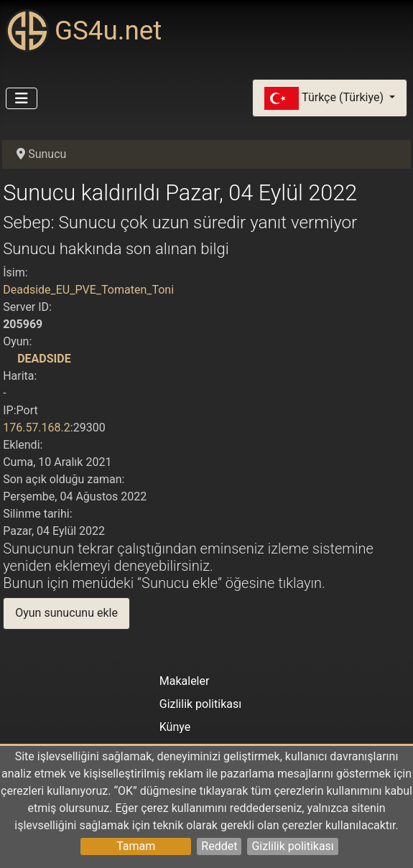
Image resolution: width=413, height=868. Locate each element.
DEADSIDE (44, 359)
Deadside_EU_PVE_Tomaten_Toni (88, 290)
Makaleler (185, 681)
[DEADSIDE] (9, 359)
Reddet (219, 846)
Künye (175, 727)
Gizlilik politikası (292, 846)
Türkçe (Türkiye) (325, 98)
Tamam (136, 846)
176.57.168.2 (37, 428)
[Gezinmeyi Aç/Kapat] (22, 98)
